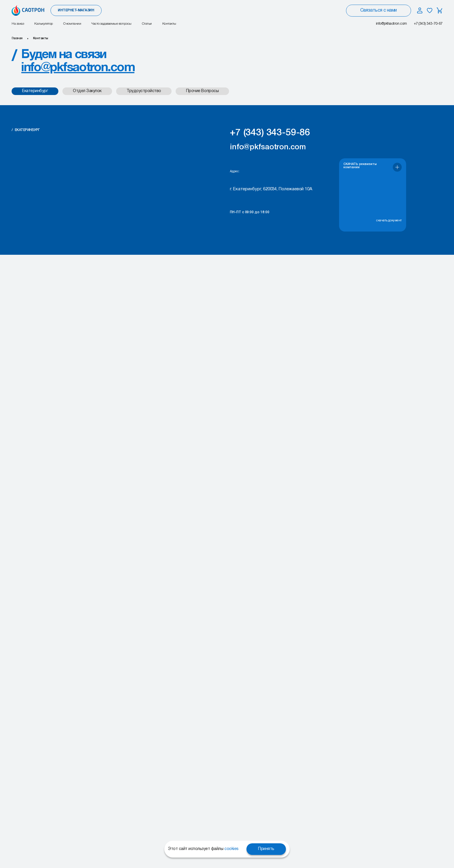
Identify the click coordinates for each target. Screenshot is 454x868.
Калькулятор (44, 24)
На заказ (18, 24)
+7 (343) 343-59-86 (270, 133)
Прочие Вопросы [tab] (202, 91)
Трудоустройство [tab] (144, 91)
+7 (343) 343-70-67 (428, 24)
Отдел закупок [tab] (87, 91)
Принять (266, 849)
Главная (17, 38)
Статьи (147, 24)
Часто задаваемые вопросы (111, 24)
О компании (72, 24)
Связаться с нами (378, 10)
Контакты (169, 24)
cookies (231, 849)
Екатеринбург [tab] (35, 91)
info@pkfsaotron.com (391, 24)
